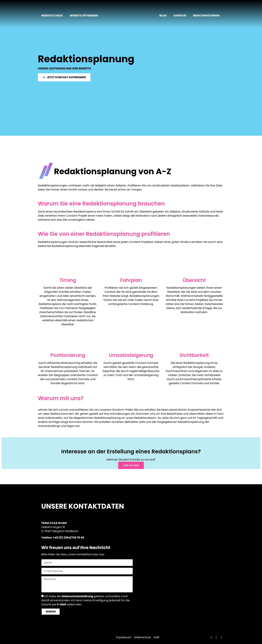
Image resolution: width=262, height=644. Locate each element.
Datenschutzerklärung (77, 596)
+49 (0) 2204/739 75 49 (68, 538)
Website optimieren (84, 16)
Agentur (180, 16)
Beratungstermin (206, 16)
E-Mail (62, 604)
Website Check (52, 16)
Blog (163, 16)
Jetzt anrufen (131, 465)
